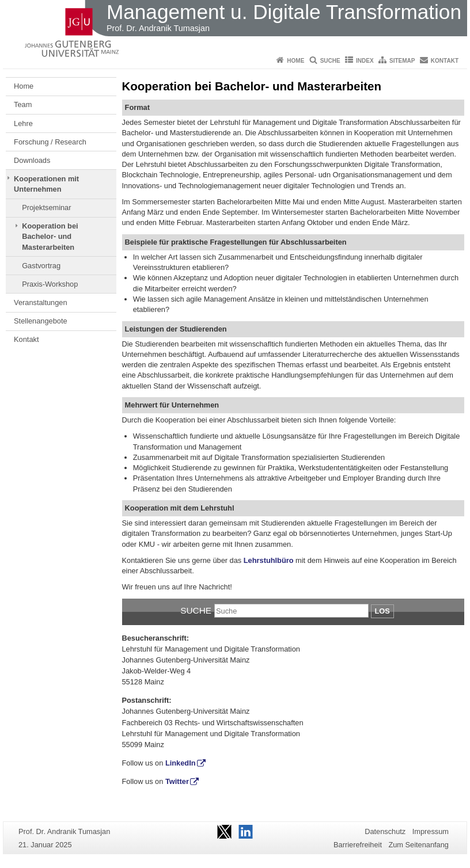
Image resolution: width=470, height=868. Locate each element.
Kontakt (445, 61)
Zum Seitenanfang (418, 845)
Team (23, 104)
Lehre (23, 123)
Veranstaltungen (41, 302)
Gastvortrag (41, 266)
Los (382, 611)
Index (365, 61)
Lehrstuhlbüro (269, 560)
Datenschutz (385, 831)
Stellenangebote (41, 321)
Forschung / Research (50, 142)
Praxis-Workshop (50, 284)
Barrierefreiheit (358, 845)
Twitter (177, 781)
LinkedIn (181, 763)
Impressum (431, 831)
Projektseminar (46, 208)
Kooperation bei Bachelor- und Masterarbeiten (50, 237)
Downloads (32, 160)
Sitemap (402, 61)
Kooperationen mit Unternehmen (46, 184)
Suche (330, 61)
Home (295, 61)
